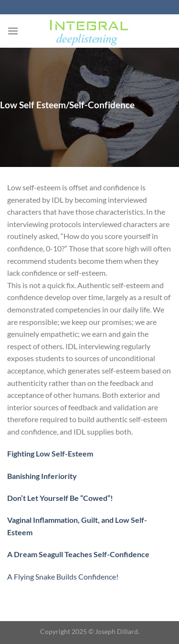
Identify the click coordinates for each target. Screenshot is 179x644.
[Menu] (13, 31)
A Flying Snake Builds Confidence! (63, 576)
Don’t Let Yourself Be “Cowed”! (60, 498)
